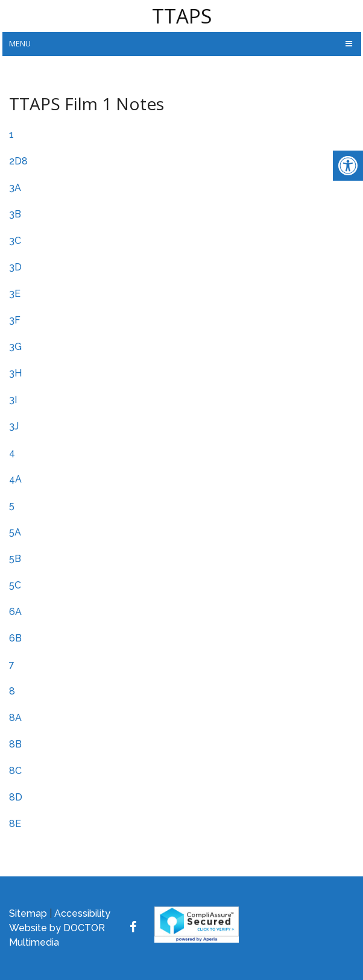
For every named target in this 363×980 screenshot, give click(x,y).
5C (15, 585)
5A (15, 532)
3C (15, 241)
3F (15, 320)
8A (15, 718)
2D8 (18, 161)
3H (15, 373)
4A (15, 479)
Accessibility (82, 913)
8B (15, 744)
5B (15, 559)
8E (15, 824)
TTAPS (182, 16)
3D (15, 267)
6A (15, 612)
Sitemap (28, 913)
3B (15, 214)
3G (15, 347)
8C (15, 771)
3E (15, 294)
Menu (20, 43)
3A (15, 188)
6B (15, 638)
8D (16, 797)
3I (13, 400)
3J (14, 426)
